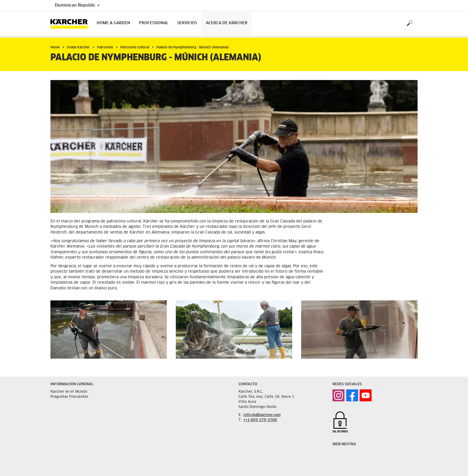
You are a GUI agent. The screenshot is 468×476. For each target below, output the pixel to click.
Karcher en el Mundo (69, 392)
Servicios (187, 23)
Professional (154, 23)
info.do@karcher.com (262, 415)
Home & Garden (113, 23)
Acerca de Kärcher (227, 23)
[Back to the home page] (71, 23)
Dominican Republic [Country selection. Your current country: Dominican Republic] (77, 5)
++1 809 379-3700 (260, 420)
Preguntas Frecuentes (69, 397)
